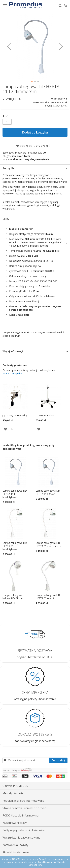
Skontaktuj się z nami (16, 852)
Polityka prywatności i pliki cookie (24, 830)
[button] (9, 46)
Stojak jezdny (46, 415)
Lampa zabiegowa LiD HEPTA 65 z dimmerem (48, 544)
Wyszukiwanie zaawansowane (21, 838)
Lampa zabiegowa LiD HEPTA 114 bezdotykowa (15, 494)
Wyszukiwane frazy (15, 823)
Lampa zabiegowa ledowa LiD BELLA (13, 597)
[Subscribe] (58, 760)
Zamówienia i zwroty (15, 845)
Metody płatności (13, 793)
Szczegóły (8, 168)
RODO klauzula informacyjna (21, 815)
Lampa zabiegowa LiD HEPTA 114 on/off (48, 492)
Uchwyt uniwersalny (17, 415)
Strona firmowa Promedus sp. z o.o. (25, 808)
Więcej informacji (13, 351)
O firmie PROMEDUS (15, 786)
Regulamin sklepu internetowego (23, 801)
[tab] (35, 168)
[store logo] (25, 5)
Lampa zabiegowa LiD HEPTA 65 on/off (48, 597)
